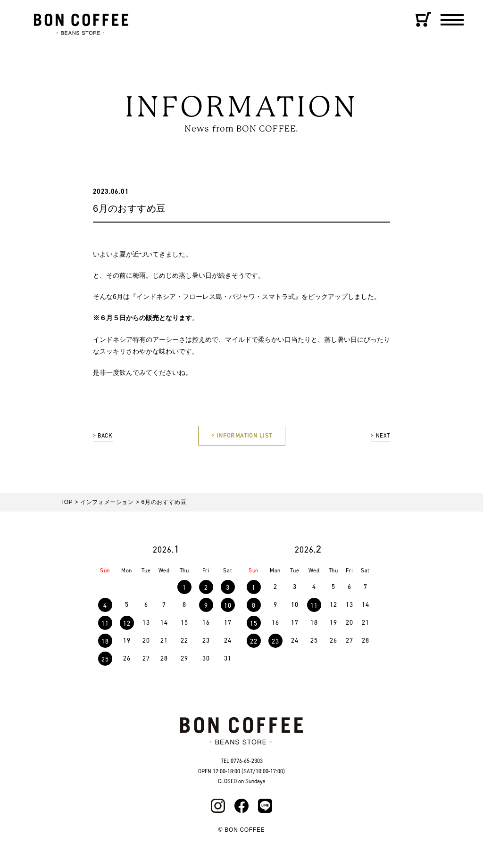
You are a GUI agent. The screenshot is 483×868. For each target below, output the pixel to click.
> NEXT (379, 437)
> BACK (104, 437)
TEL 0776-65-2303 (242, 763)
